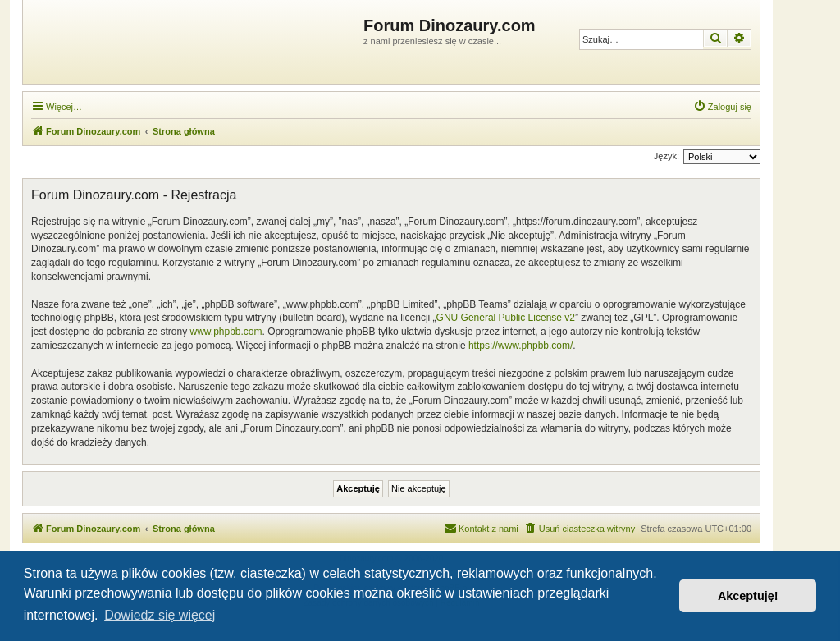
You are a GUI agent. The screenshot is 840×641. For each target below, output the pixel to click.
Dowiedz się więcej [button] (160, 615)
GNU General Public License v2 (506, 318)
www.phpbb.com (226, 332)
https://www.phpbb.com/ (520, 346)
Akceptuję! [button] (748, 596)
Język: (667, 156)
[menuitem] (722, 107)
